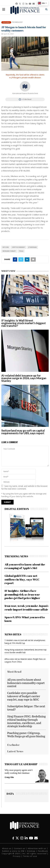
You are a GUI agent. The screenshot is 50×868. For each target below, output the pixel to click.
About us (7, 848)
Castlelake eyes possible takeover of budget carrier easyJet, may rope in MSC (24, 696)
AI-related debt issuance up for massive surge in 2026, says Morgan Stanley (24, 378)
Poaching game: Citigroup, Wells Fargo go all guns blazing (26, 735)
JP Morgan (32, 247)
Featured (6, 22)
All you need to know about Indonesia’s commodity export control (26, 683)
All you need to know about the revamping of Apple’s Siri (25, 566)
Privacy (17, 856)
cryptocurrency (18, 247)
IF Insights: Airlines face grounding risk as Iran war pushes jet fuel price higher (22, 594)
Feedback (43, 851)
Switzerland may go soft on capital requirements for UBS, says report (23, 432)
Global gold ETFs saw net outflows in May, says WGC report (22, 579)
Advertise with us (37, 848)
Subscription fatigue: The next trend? (26, 708)
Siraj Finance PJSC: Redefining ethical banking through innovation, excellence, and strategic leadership (26, 721)
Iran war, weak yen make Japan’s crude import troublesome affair (26, 608)
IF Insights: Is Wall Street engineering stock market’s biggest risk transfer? (24, 323)
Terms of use (30, 856)
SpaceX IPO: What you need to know (25, 619)
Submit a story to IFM (13, 851)
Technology (17, 22)
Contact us (20, 848)
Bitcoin (6, 247)
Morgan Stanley (9, 251)
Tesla (21, 251)
